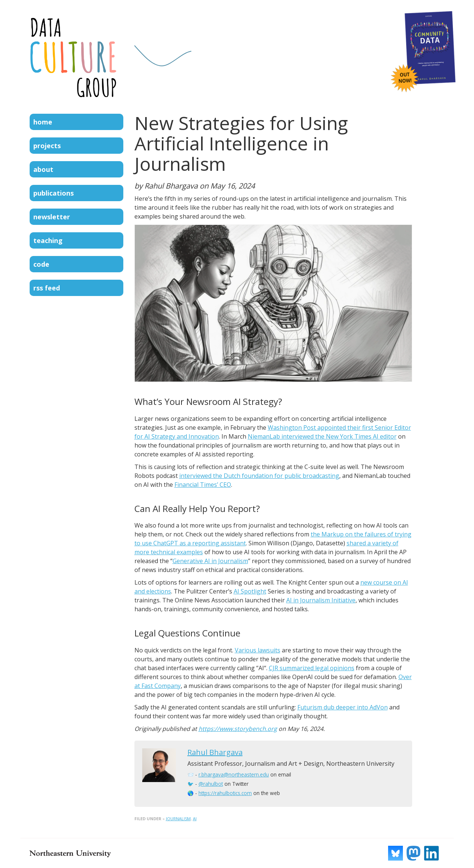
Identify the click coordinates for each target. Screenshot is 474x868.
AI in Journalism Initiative (321, 600)
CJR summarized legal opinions (312, 668)
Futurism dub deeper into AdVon (343, 707)
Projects (47, 146)
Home (43, 122)
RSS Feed (47, 288)
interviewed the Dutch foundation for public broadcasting (259, 476)
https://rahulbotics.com (225, 793)
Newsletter (52, 217)
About (43, 169)
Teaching (48, 240)
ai (195, 819)
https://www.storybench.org (238, 729)
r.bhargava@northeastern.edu (234, 774)
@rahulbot (211, 784)
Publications (54, 193)
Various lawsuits (258, 650)
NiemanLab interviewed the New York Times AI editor (322, 436)
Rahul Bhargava (215, 752)
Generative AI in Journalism (210, 561)
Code (41, 264)
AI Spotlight (250, 591)
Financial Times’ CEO (203, 485)
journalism (178, 819)
